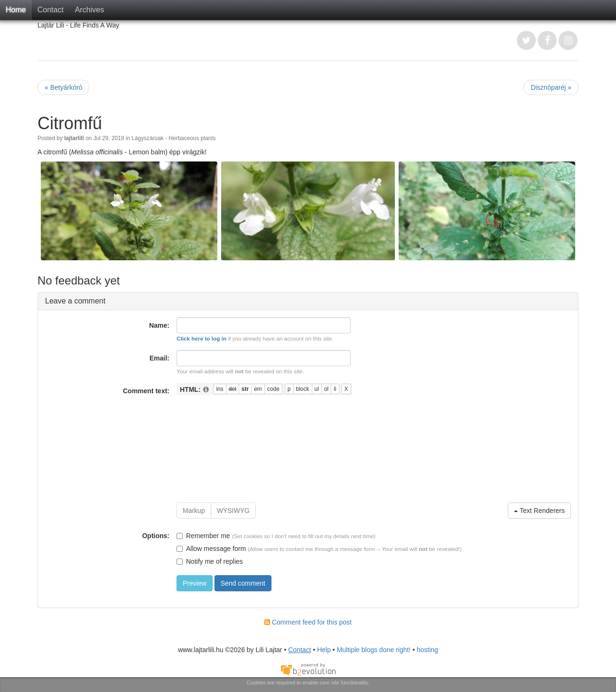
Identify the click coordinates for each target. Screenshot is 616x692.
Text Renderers (539, 511)
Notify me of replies (210, 561)
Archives (89, 10)
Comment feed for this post (308, 622)
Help (324, 650)
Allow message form (211, 549)
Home (16, 10)
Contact (51, 10)
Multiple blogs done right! (374, 650)
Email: (159, 358)
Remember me (203, 536)
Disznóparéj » (551, 87)
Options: (156, 536)
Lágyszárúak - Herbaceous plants (173, 138)
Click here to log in (201, 338)
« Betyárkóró (63, 87)
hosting (427, 650)
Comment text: (146, 391)
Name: (159, 325)
